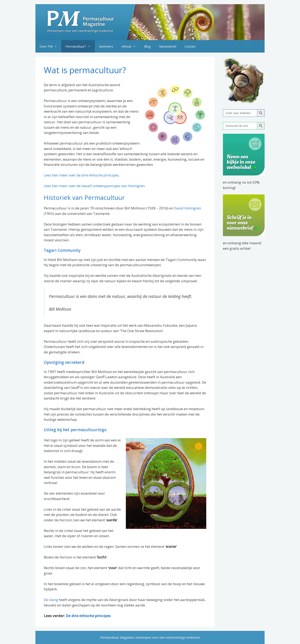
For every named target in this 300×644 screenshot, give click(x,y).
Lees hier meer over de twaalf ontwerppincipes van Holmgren (94, 186)
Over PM (50, 46)
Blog (147, 46)
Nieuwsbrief (168, 46)
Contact (190, 46)
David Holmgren (187, 208)
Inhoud (131, 46)
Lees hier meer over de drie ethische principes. (82, 175)
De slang (51, 600)
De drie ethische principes (88, 616)
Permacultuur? (80, 46)
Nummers (106, 46)
